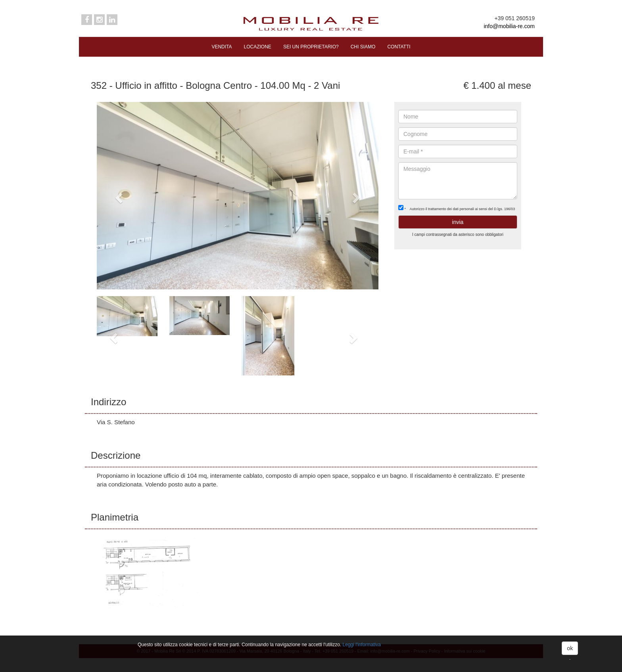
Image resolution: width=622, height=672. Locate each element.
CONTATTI (399, 47)
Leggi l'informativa (362, 645)
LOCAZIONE (258, 47)
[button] (118, 196)
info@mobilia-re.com (509, 26)
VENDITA (222, 47)
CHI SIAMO (363, 47)
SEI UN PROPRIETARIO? (311, 47)
